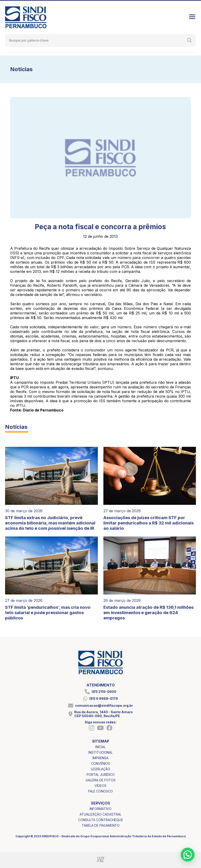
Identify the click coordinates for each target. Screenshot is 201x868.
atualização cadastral (100, 814)
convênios (101, 763)
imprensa (100, 758)
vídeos (100, 786)
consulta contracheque (101, 820)
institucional (100, 752)
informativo (100, 809)
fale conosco (100, 791)
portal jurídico (101, 775)
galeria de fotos (101, 780)
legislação (100, 769)
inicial (100, 747)
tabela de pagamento (101, 825)
